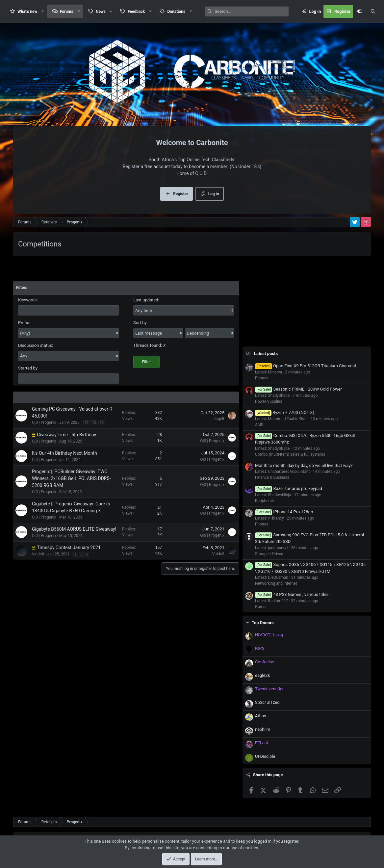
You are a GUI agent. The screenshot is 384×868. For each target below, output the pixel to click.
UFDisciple (265, 756)
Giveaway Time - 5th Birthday (66, 435)
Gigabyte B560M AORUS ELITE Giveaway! (74, 529)
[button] (43, 11)
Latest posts (266, 354)
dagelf (219, 419)
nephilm (263, 729)
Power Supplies (269, 401)
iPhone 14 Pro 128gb (284, 512)
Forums (67, 12)
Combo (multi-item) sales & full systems (290, 454)
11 (87, 423)
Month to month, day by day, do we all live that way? (304, 465)
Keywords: (28, 300)
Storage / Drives (269, 554)
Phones (262, 378)
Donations (176, 12)
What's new (27, 12)
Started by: (28, 368)
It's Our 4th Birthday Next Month (64, 453)
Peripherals (265, 501)
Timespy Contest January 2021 (69, 548)
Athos (261, 716)
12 (94, 423)
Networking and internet (276, 583)
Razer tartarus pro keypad (289, 488)
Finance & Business (272, 477)
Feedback (136, 12)
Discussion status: (36, 345)
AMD (259, 425)
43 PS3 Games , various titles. (292, 594)
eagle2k (262, 675)
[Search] (252, 12)
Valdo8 (38, 554)
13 (102, 423)
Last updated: (146, 300)
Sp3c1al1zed (267, 702)
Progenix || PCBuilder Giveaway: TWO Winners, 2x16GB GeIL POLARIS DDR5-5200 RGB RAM (71, 478)
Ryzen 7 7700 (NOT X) (285, 412)
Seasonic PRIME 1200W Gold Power (298, 389)
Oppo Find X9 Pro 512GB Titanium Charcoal (306, 366)
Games (261, 607)
